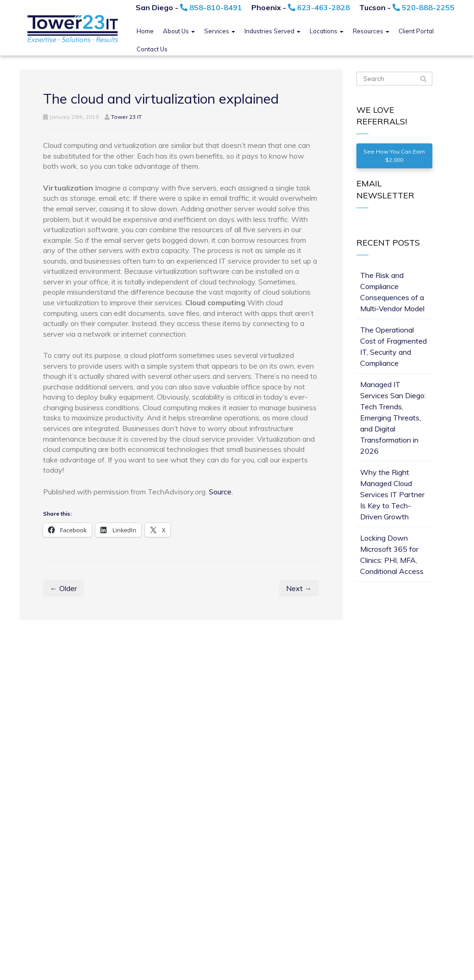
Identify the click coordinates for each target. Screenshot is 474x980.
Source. (221, 492)
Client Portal (416, 31)
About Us (179, 31)
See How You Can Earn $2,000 (394, 156)
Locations (327, 31)
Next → (299, 588)
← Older (63, 588)
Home (145, 31)
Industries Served (272, 31)
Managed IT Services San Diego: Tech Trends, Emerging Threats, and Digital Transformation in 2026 (393, 418)
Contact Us (152, 49)
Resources (371, 31)
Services (220, 31)
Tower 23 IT (126, 117)
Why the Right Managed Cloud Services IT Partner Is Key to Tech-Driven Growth (392, 494)
